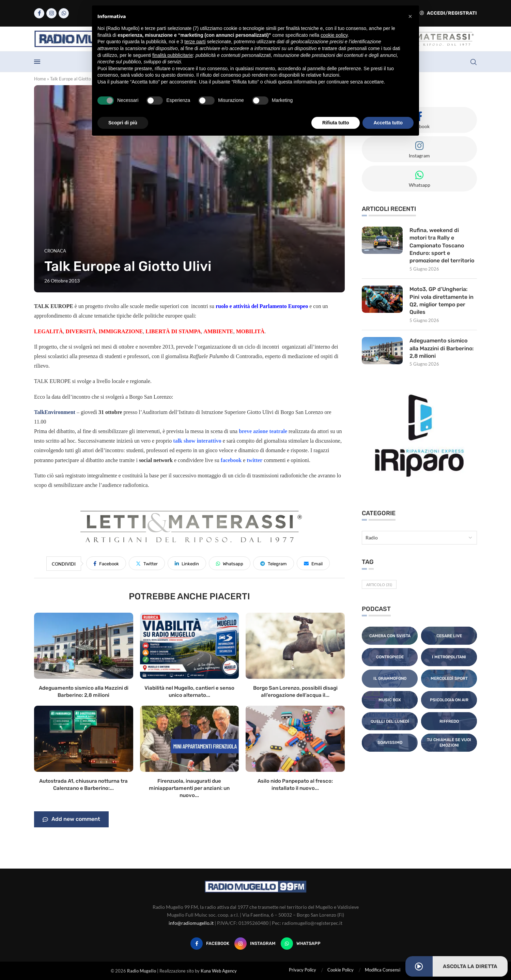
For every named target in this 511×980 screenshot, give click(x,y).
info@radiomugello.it (191, 923)
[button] (410, 16)
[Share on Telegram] (274, 563)
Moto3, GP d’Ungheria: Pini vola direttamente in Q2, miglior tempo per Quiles (442, 301)
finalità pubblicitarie (173, 55)
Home (40, 79)
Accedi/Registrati (448, 13)
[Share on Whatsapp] (230, 563)
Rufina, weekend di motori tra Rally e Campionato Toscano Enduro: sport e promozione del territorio (442, 246)
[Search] (474, 62)
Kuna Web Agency (219, 971)
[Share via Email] (313, 563)
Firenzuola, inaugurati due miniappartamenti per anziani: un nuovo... (189, 788)
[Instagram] (51, 13)
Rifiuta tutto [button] (336, 123)
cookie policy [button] (334, 35)
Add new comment (71, 820)
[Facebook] (39, 13)
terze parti (195, 42)
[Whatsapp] (64, 13)
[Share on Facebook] (106, 563)
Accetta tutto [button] (388, 123)
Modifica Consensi (383, 970)
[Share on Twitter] (147, 563)
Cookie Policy (340, 970)
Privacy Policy (303, 970)
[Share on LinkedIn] (187, 563)
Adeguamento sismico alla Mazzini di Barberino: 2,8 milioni (442, 349)
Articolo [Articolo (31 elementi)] (379, 585)
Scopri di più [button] (123, 123)
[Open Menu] (37, 62)
